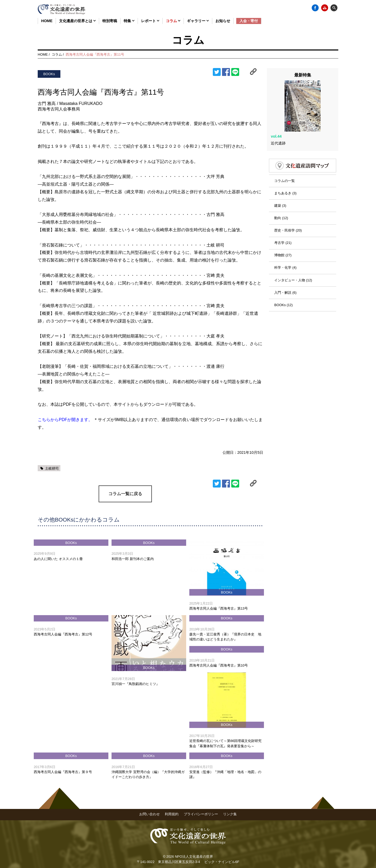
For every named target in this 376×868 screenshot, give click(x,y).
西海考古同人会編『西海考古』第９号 (63, 772)
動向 (278, 208)
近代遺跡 (278, 133)
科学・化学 (283, 258)
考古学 (279, 233)
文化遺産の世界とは (77, 21)
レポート (150, 21)
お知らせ (223, 21)
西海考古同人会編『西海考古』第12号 (63, 634)
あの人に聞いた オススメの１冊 (58, 559)
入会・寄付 (249, 21)
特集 (129, 21)
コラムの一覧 (285, 171)
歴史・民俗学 (285, 221)
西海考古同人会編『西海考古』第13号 (219, 608)
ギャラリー (198, 21)
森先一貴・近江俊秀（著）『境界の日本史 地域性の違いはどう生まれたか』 (225, 636)
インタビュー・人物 (290, 270)
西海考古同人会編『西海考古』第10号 (219, 665)
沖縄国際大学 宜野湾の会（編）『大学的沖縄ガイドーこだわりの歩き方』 (148, 774)
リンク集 (230, 814)
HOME (47, 21)
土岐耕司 (52, 468)
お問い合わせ (150, 814)
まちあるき (283, 183)
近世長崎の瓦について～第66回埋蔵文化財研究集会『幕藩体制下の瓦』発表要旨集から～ (225, 743)
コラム (173, 21)
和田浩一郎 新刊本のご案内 (133, 559)
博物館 (279, 245)
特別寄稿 (110, 21)
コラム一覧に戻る (125, 493)
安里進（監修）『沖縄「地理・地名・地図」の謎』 (225, 774)
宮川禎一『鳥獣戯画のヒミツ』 (136, 684)
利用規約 (172, 814)
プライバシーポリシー (201, 814)
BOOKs (280, 295)
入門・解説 (283, 283)
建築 (278, 196)
